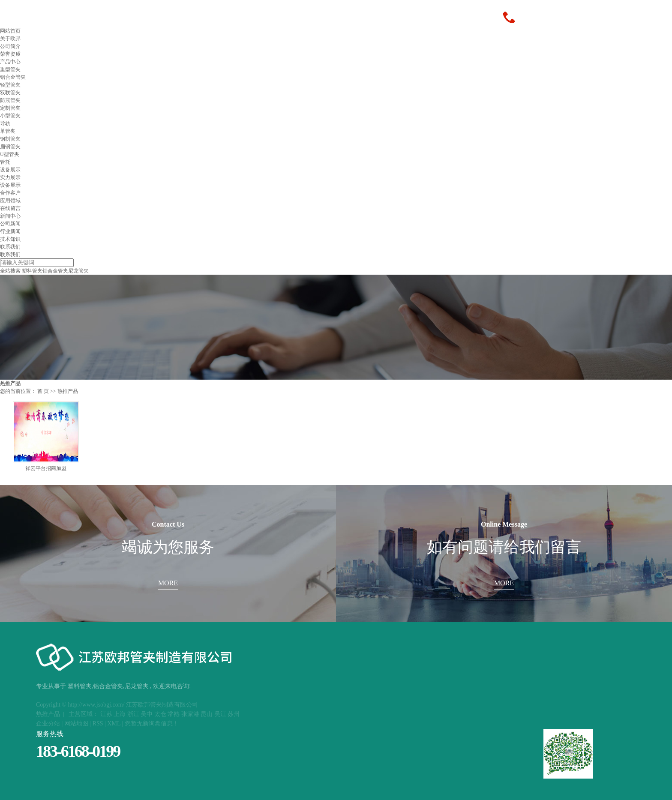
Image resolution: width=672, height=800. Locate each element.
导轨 (5, 123)
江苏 (106, 714)
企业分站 (48, 724)
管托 (5, 162)
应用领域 (10, 201)
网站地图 (76, 724)
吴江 (220, 714)
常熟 (174, 714)
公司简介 (10, 46)
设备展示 (10, 170)
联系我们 (10, 247)
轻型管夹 (10, 85)
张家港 (190, 714)
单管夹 (8, 131)
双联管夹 (10, 93)
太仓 (160, 714)
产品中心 (10, 62)
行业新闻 (10, 231)
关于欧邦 (10, 39)
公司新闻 (10, 224)
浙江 (133, 714)
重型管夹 (10, 69)
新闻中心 (10, 216)
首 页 (43, 391)
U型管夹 (10, 154)
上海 (120, 714)
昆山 (207, 714)
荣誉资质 (10, 54)
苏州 (234, 714)
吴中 (147, 714)
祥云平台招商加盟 (46, 468)
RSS (98, 724)
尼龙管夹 (78, 271)
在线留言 (10, 208)
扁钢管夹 (10, 147)
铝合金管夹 (13, 77)
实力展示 (10, 177)
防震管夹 (10, 100)
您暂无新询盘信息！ (152, 724)
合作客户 (10, 193)
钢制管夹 (10, 139)
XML (114, 724)
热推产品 (48, 714)
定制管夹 (10, 108)
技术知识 (10, 239)
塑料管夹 (32, 271)
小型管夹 (10, 116)
